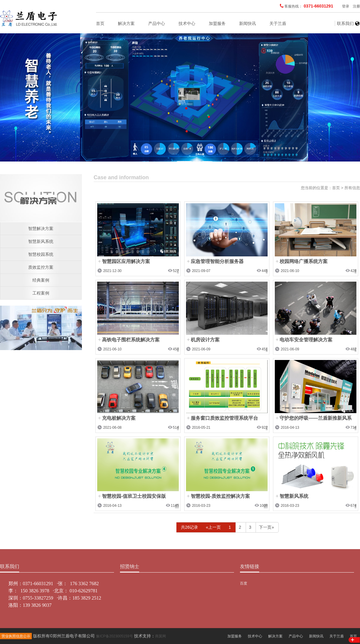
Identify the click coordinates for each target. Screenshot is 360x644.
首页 (100, 23)
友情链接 (250, 566)
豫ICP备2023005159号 (114, 636)
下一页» (266, 527)
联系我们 (345, 23)
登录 (346, 6)
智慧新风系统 (41, 241)
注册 (356, 6)
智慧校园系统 (41, 254)
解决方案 (126, 23)
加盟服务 (217, 23)
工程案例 (41, 293)
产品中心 (157, 23)
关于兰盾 (278, 23)
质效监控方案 (41, 267)
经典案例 (41, 280)
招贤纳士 (130, 566)
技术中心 (187, 23)
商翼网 (160, 636)
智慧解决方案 (41, 228)
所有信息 (352, 188)
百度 (244, 583)
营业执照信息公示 (16, 636)
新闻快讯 (247, 23)
